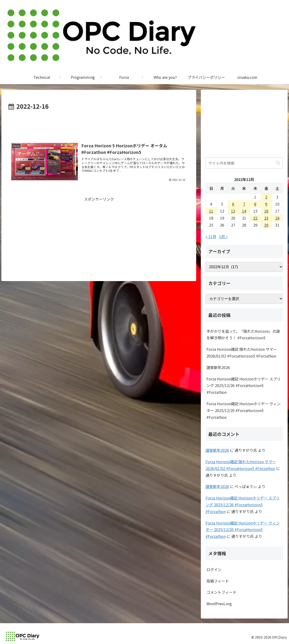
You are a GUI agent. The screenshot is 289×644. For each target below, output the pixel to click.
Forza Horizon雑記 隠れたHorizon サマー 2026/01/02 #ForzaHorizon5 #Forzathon (242, 353)
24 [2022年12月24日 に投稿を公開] (277, 218)
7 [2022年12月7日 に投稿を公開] (244, 204)
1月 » (223, 236)
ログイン (214, 569)
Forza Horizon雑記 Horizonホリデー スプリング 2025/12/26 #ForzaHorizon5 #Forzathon (244, 386)
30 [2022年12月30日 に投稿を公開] (266, 225)
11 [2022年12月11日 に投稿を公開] (211, 211)
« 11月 (211, 236)
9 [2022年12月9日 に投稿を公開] (266, 204)
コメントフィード (221, 592)
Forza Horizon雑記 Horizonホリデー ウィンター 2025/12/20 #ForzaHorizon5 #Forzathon (244, 410)
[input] (244, 163)
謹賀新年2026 (218, 367)
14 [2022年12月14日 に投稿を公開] (244, 211)
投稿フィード (218, 581)
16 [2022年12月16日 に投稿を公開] (266, 211)
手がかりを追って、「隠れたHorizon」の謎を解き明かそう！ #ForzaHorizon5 (243, 335)
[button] (278, 163)
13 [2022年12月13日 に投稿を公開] (233, 211)
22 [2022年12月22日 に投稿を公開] (255, 218)
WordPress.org (219, 604)
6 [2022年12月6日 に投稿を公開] (233, 204)
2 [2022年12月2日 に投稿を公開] (266, 197)
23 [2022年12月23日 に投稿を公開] (266, 218)
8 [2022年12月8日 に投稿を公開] (255, 204)
